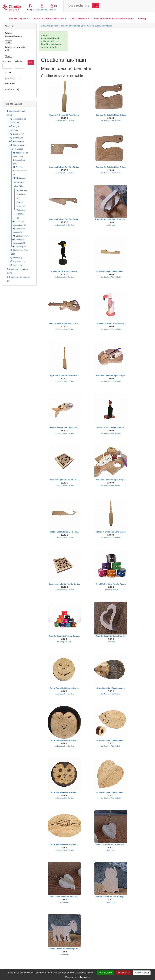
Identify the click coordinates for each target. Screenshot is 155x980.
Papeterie (17, 262)
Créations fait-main (18, 111)
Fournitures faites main (19, 277)
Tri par (8, 72)
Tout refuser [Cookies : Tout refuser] (123, 973)
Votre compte (121, 6)
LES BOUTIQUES (19, 19)
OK (31, 62)
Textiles (19, 247)
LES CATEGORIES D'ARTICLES (49, 19)
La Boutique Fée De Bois (64, 121)
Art (14, 127)
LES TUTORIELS (80, 19)
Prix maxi (20, 61)
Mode (16, 258)
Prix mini (7, 61)
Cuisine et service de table (20, 182)
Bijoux (16, 134)
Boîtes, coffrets (19, 160)
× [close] (65, 35)
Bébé (13, 130)
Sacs (15, 265)
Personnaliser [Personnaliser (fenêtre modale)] (142, 973)
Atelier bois (111, 225)
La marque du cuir (111, 590)
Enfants (16, 138)
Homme (16, 142)
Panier (132, 6)
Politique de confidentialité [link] (77, 977)
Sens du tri (10, 84)
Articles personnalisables (13, 35)
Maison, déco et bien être (73, 26)
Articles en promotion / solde (16, 49)
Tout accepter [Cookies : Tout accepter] (105, 973)
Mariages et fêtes (20, 250)
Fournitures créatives (18, 269)
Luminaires (20, 236)
